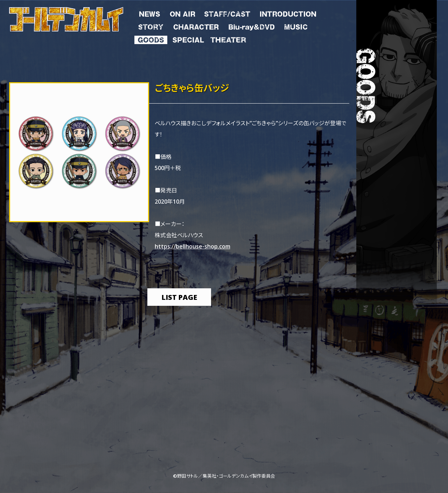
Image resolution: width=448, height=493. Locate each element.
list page (179, 297)
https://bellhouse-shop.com (192, 246)
